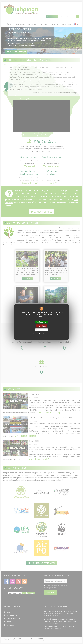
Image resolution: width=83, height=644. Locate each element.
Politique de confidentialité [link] (41, 334)
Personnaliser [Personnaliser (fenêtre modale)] (41, 330)
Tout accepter (41, 322)
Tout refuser (41, 326)
